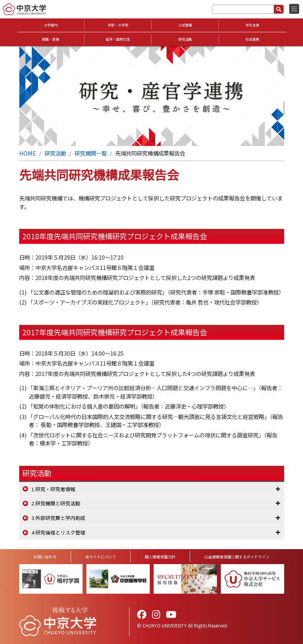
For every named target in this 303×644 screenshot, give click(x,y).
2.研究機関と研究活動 (56, 503)
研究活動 (185, 39)
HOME (28, 153)
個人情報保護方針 (160, 557)
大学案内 (51, 25)
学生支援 (252, 25)
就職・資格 (50, 39)
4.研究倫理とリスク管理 (58, 532)
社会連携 (252, 39)
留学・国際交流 (118, 39)
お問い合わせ (45, 557)
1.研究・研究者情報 (53, 489)
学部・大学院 (118, 25)
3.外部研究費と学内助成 (58, 518)
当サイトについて (101, 557)
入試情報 (185, 25)
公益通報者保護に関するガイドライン (237, 557)
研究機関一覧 (91, 153)
